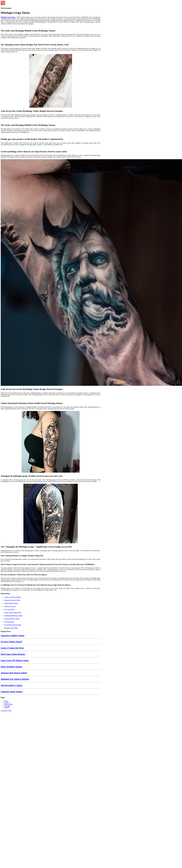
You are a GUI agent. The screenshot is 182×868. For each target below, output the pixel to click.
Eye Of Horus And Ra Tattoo (13, 625)
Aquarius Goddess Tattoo (13, 635)
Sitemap (7, 707)
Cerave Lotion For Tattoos (12, 619)
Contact (7, 703)
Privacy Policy (9, 704)
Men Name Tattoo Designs (13, 654)
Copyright (7, 706)
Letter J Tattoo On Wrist (12, 648)
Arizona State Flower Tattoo (14, 673)
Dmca (6, 701)
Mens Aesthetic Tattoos (11, 667)
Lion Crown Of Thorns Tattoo (15, 660)
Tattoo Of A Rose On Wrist (12, 600)
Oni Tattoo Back (9, 622)
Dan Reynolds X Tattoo (12, 685)
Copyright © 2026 (6, 711)
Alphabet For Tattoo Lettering (15, 679)
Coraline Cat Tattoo (10, 606)
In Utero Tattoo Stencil (11, 642)
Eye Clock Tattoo (9, 609)
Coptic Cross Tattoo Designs (13, 597)
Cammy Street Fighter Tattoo (13, 612)
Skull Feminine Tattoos (11, 603)
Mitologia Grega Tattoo (8, 17)
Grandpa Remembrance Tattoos (14, 616)
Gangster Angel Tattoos (12, 692)
